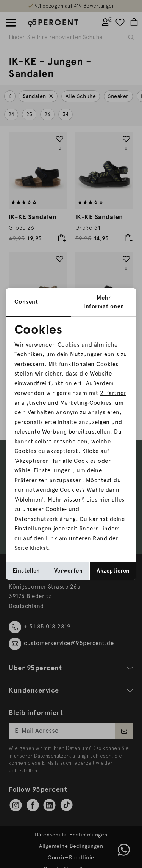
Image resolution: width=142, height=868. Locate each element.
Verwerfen (69, 571)
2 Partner (113, 393)
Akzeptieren (113, 571)
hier (105, 500)
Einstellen (26, 571)
